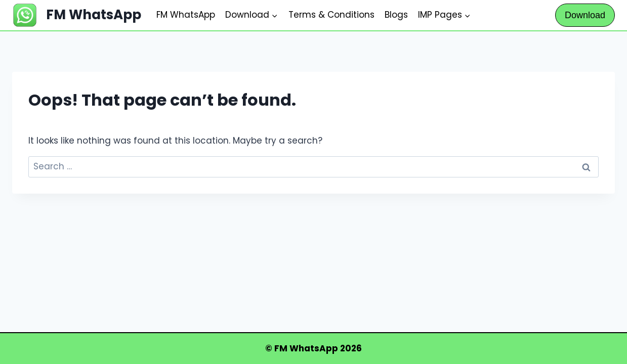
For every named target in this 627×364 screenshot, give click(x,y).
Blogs (396, 15)
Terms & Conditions (331, 15)
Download (585, 15)
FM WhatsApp (186, 15)
